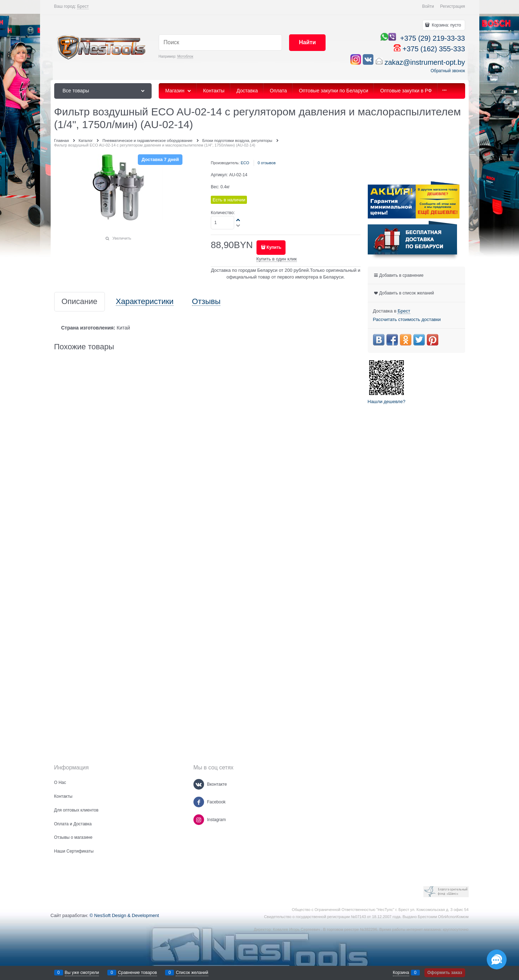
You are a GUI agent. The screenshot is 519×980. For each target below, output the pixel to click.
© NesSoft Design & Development (124, 915)
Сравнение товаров (137, 973)
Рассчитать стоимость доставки (407, 319)
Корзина (401, 973)
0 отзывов (267, 163)
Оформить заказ (445, 973)
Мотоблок (185, 56)
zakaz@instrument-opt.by (425, 62)
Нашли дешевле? (387, 402)
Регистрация (452, 6)
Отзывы (206, 302)
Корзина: (446, 25)
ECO (245, 163)
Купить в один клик (277, 259)
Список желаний (192, 973)
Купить (274, 247)
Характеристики (145, 302)
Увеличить (122, 238)
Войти (428, 6)
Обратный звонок (448, 71)
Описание (80, 302)
